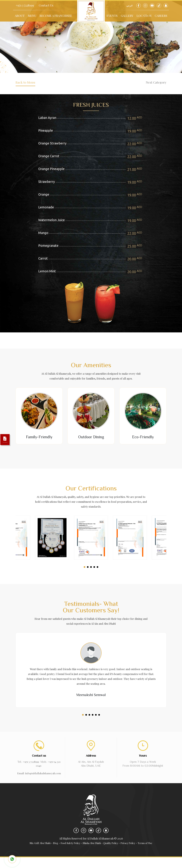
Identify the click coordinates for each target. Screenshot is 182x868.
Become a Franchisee (56, 16)
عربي (130, 5)
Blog (52, 854)
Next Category (151, 85)
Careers (161, 16)
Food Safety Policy (68, 854)
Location (144, 16)
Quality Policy (113, 854)
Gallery (127, 16)
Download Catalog (8, 442)
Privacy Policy (132, 854)
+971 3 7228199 (25, 6)
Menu (32, 16)
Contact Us (46, 6)
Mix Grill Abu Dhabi (35, 854)
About (20, 16)
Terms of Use (150, 854)
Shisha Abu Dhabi (92, 854)
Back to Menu (30, 85)
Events (112, 16)
